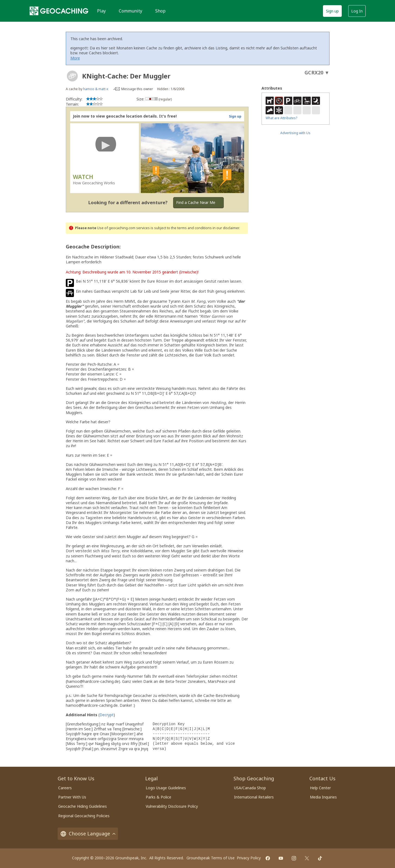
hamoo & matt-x (96, 89)
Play (101, 11)
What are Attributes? (281, 118)
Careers (65, 788)
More (75, 58)
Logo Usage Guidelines (166, 788)
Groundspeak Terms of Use (211, 858)
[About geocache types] (72, 76)
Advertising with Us (295, 133)
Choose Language (88, 834)
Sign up (332, 11)
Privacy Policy (249, 858)
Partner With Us (72, 797)
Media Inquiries (323, 797)
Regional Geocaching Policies (84, 816)
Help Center (320, 788)
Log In (357, 11)
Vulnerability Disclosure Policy (172, 806)
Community (130, 11)
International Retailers (254, 797)
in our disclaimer (226, 228)
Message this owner (137, 89)
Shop (160, 11)
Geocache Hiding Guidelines (83, 806)
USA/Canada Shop (250, 788)
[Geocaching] (59, 11)
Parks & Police (158, 797)
